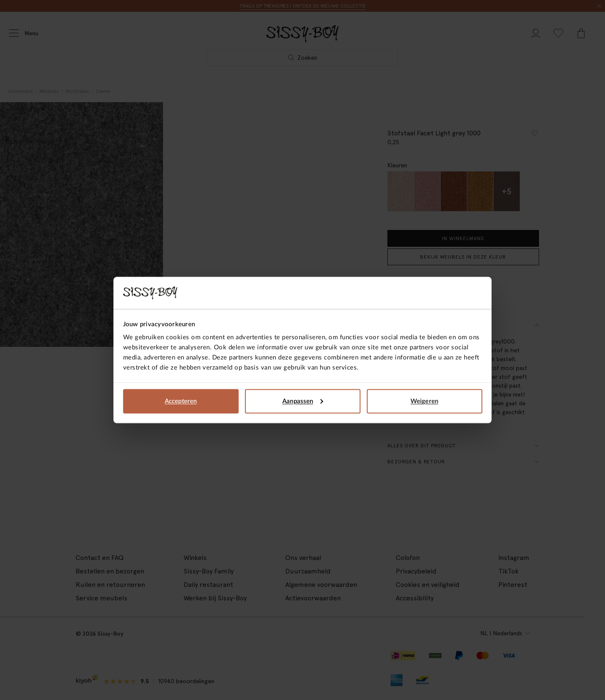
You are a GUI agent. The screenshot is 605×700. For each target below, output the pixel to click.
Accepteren (181, 401)
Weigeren (424, 401)
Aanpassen (303, 401)
